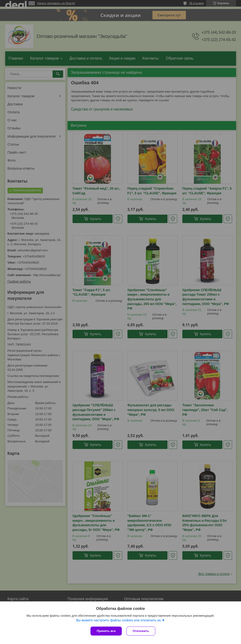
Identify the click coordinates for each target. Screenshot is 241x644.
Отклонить (141, 631)
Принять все (106, 631)
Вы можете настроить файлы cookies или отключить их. (119, 620)
